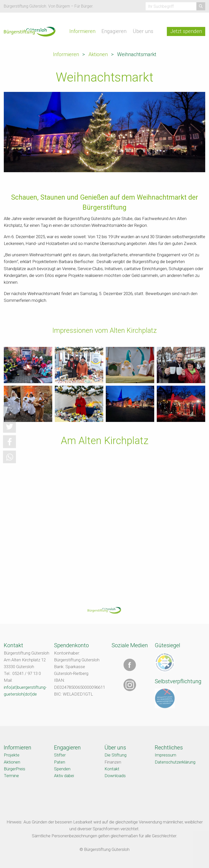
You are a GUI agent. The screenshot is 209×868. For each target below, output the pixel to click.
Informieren (82, 31)
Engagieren (114, 31)
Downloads (115, 776)
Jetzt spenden (186, 31)
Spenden (62, 769)
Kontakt (112, 769)
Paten (60, 762)
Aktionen (98, 54)
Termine (11, 776)
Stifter (60, 755)
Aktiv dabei (64, 776)
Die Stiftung (115, 755)
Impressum (165, 755)
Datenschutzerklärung (175, 762)
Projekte (12, 755)
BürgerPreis (15, 769)
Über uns (143, 31)
